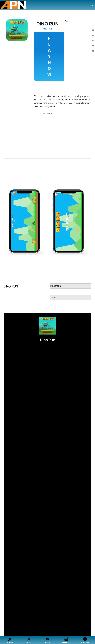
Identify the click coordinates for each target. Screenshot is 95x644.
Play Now (49, 56)
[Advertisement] (48, 136)
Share (54, 298)
